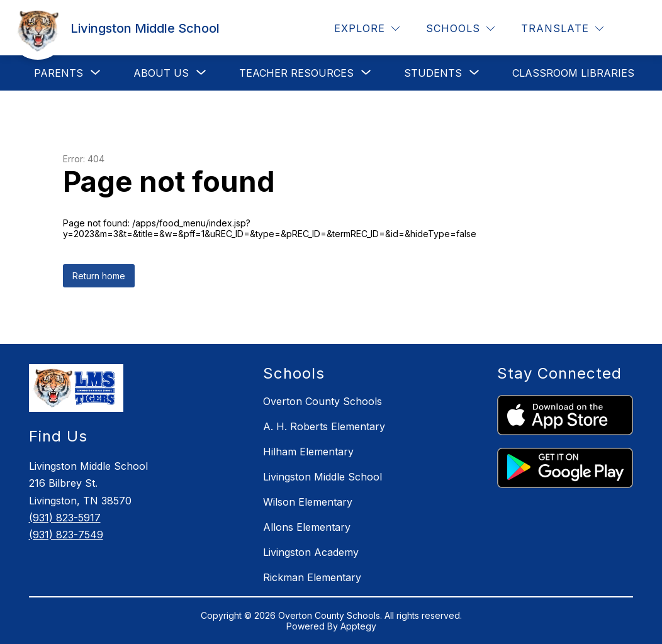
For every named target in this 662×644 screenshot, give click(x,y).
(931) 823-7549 (66, 535)
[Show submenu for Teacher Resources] (296, 73)
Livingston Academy (311, 552)
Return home (99, 276)
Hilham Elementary (308, 452)
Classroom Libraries (573, 73)
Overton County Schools (323, 401)
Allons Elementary (307, 527)
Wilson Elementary (308, 502)
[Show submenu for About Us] (161, 73)
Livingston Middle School (323, 477)
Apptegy (358, 626)
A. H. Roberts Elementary (324, 426)
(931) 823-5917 (65, 518)
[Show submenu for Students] (433, 73)
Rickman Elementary (312, 577)
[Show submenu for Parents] (59, 73)
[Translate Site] (562, 29)
